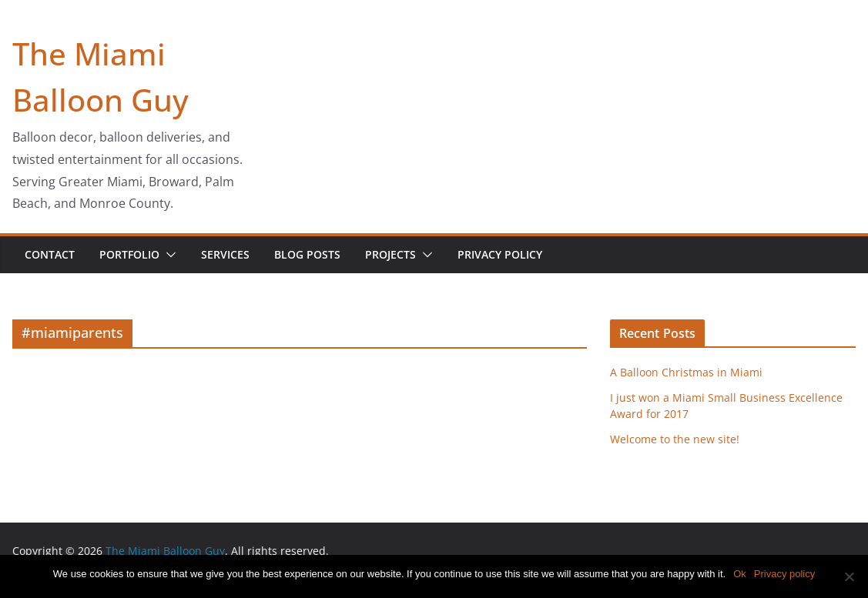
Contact (50, 254)
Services (225, 254)
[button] (168, 255)
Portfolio (129, 254)
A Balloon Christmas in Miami (686, 372)
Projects (390, 254)
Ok (740, 574)
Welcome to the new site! (675, 439)
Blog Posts (307, 254)
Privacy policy (784, 574)
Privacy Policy (500, 254)
